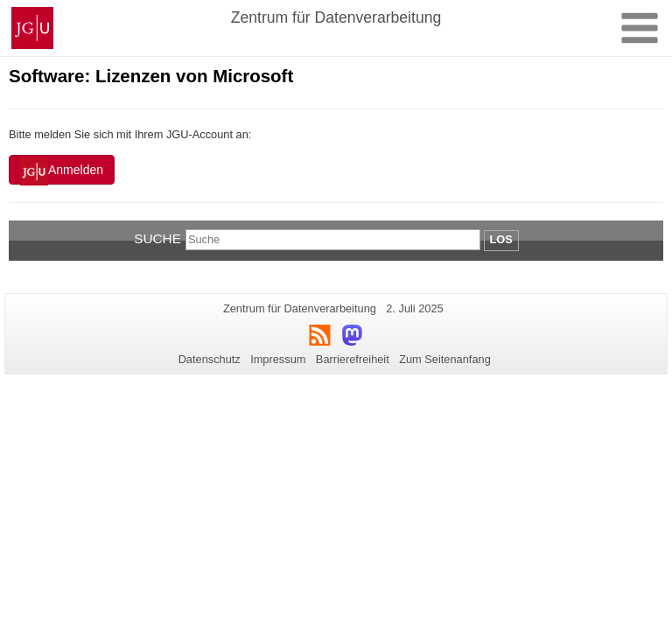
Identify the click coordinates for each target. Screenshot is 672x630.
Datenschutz (210, 359)
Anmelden (62, 171)
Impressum (278, 359)
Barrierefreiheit (353, 359)
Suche (157, 238)
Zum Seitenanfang (445, 359)
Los (501, 239)
